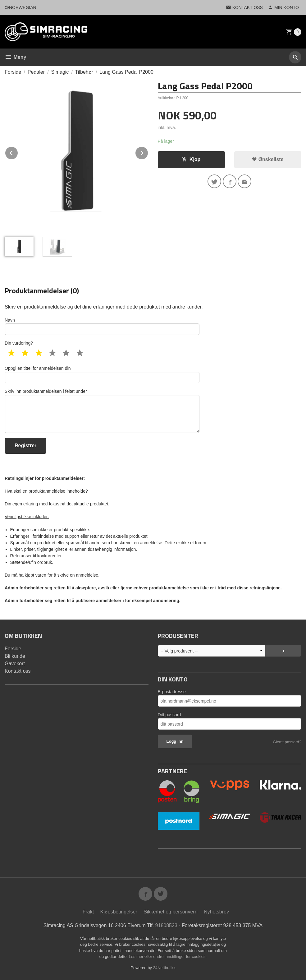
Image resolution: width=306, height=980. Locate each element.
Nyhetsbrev (216, 912)
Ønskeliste (268, 159)
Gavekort (15, 664)
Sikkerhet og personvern (170, 912)
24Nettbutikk (164, 968)
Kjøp (191, 159)
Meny (15, 57)
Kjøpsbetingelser (119, 912)
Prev (18, 152)
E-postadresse (172, 692)
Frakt (88, 912)
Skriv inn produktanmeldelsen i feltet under (102, 411)
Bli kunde (15, 656)
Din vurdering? (19, 343)
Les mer (137, 957)
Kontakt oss (18, 671)
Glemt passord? (287, 742)
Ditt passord (169, 715)
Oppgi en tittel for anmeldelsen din (102, 374)
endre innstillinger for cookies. (180, 957)
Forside (13, 72)
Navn (102, 326)
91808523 (166, 925)
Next (148, 152)
